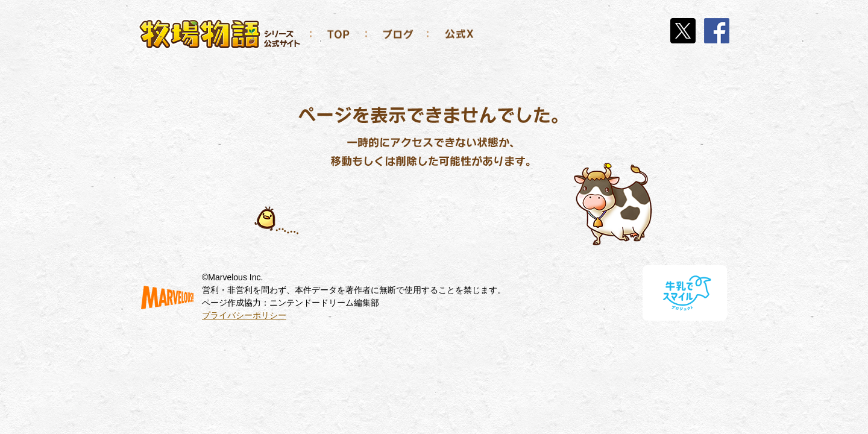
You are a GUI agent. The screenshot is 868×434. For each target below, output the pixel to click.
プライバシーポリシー (244, 315)
